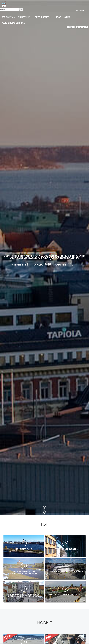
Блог (58, 17)
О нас (67, 17)
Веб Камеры (8, 17)
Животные (25, 17)
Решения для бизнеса (13, 23)
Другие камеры (43, 17)
